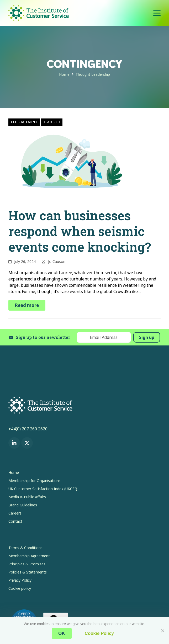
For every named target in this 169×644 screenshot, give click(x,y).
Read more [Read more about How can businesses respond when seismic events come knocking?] (27, 305)
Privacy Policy (20, 580)
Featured (52, 122)
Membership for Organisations (35, 481)
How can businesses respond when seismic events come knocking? (80, 231)
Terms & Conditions (25, 548)
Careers (15, 513)
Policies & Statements (28, 572)
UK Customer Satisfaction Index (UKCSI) (43, 489)
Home (14, 472)
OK (62, 633)
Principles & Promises (27, 564)
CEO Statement (24, 122)
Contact (15, 521)
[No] (162, 631)
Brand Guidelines (23, 505)
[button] (157, 13)
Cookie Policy (99, 633)
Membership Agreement (29, 556)
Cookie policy (20, 588)
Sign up (147, 337)
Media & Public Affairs (27, 497)
